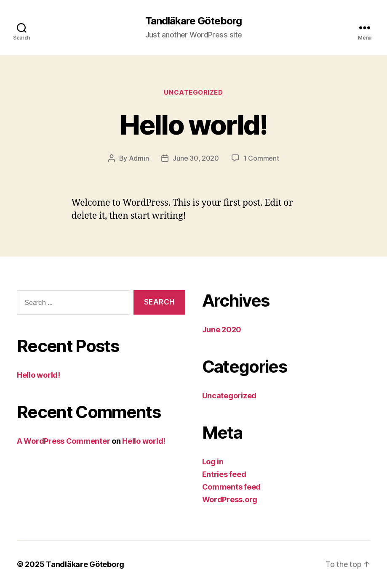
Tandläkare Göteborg (193, 21)
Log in (213, 462)
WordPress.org (230, 499)
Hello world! (193, 125)
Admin (139, 158)
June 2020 (222, 330)
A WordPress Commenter (63, 441)
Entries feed (224, 474)
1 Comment (261, 158)
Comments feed (232, 487)
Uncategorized (193, 93)
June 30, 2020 (196, 158)
